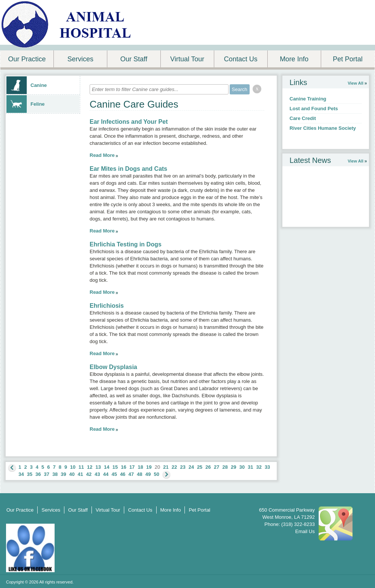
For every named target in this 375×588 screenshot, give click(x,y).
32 (259, 467)
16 (123, 467)
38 (55, 474)
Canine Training (308, 99)
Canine (27, 85)
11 (81, 467)
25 (200, 467)
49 (148, 474)
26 (208, 467)
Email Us (305, 531)
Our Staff (134, 59)
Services (80, 59)
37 (46, 474)
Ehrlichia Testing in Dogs (126, 244)
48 (140, 474)
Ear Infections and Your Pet (129, 122)
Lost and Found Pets (314, 109)
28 (225, 467)
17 (132, 467)
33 (267, 467)
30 (242, 467)
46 (123, 474)
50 (157, 474)
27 (216, 467)
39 (63, 474)
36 (38, 474)
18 (140, 467)
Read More (102, 155)
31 (250, 467)
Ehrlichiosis (107, 306)
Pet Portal (348, 59)
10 (73, 467)
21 (166, 467)
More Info (294, 59)
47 (131, 474)
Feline (26, 104)
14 (107, 467)
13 (98, 467)
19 (149, 467)
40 (72, 474)
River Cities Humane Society (323, 128)
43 (97, 474)
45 (114, 474)
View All (355, 83)
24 (191, 467)
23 (183, 467)
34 (21, 474)
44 (106, 474)
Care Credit (303, 118)
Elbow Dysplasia (113, 367)
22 (174, 467)
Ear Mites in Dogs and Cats (128, 169)
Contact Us (241, 59)
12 (90, 467)
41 (80, 474)
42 (89, 474)
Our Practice (27, 59)
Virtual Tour (187, 59)
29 (233, 467)
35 (29, 474)
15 (115, 467)
